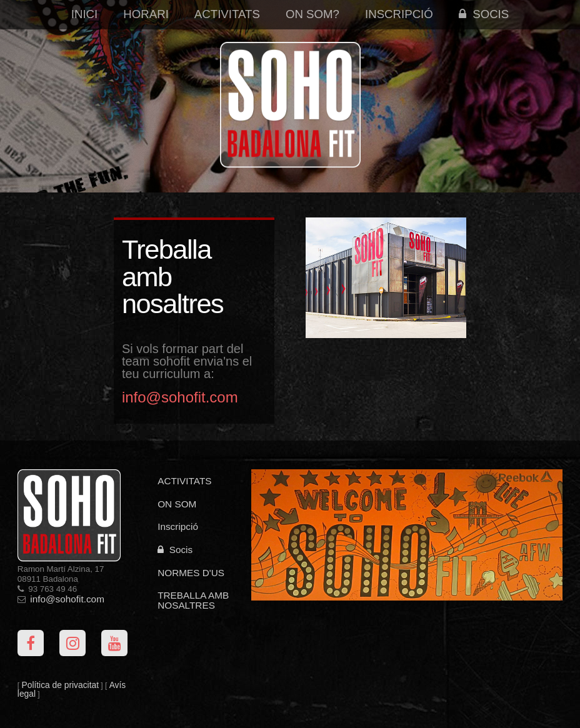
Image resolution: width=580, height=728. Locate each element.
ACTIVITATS (184, 481)
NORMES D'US (191, 573)
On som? (312, 14)
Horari (146, 14)
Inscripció (399, 14)
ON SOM (177, 504)
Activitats (227, 14)
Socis (484, 14)
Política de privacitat (60, 685)
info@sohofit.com (67, 599)
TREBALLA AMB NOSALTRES (193, 600)
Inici (85, 14)
